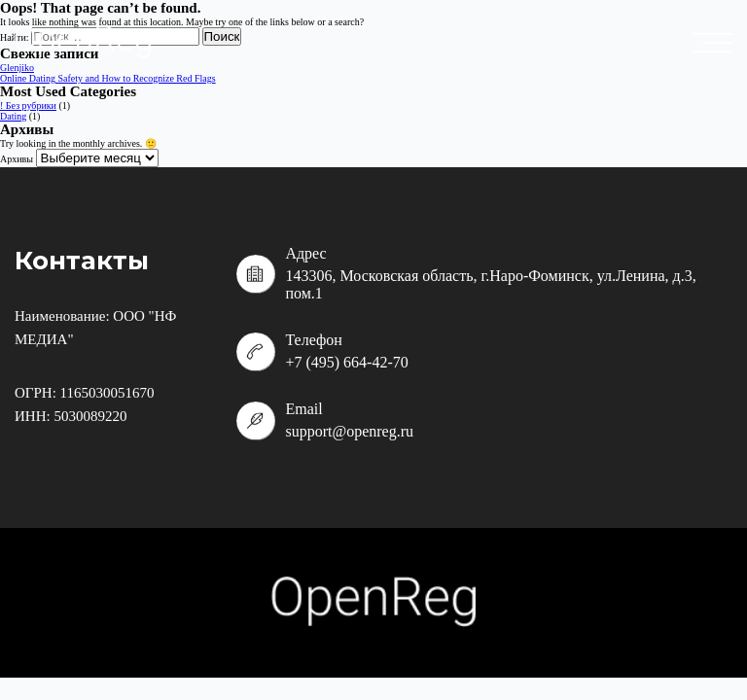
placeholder (718, 43)
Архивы (17, 159)
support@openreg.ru (349, 431)
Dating (13, 116)
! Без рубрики (28, 105)
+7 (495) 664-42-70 (346, 362)
